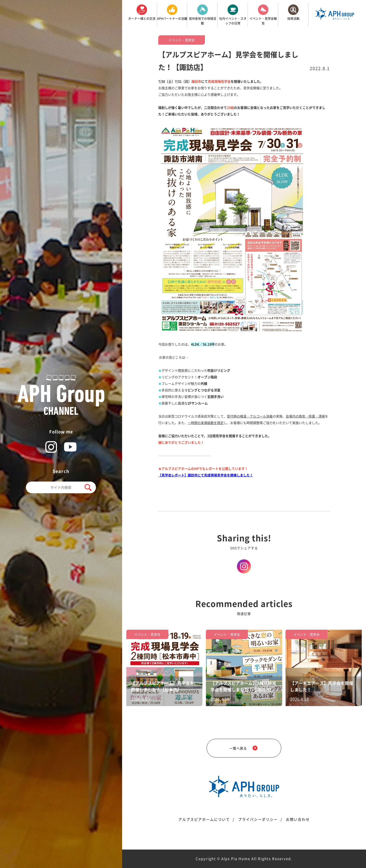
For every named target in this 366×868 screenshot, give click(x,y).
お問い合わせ (298, 819)
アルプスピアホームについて (204, 819)
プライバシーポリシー (258, 819)
